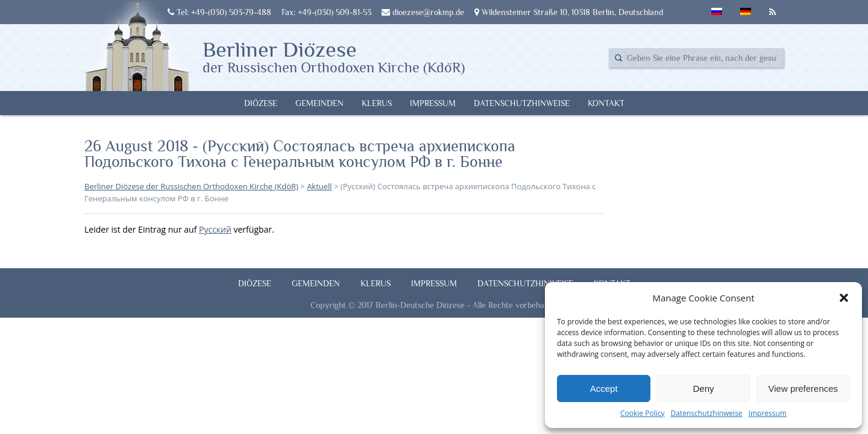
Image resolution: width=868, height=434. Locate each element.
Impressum (768, 413)
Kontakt (606, 103)
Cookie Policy (642, 413)
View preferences (804, 388)
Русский (215, 229)
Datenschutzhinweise (706, 413)
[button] (844, 298)
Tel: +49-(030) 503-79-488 (219, 12)
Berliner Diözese (334, 56)
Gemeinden (319, 103)
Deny (703, 388)
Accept (604, 388)
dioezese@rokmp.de (423, 12)
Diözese (261, 103)
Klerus (377, 103)
